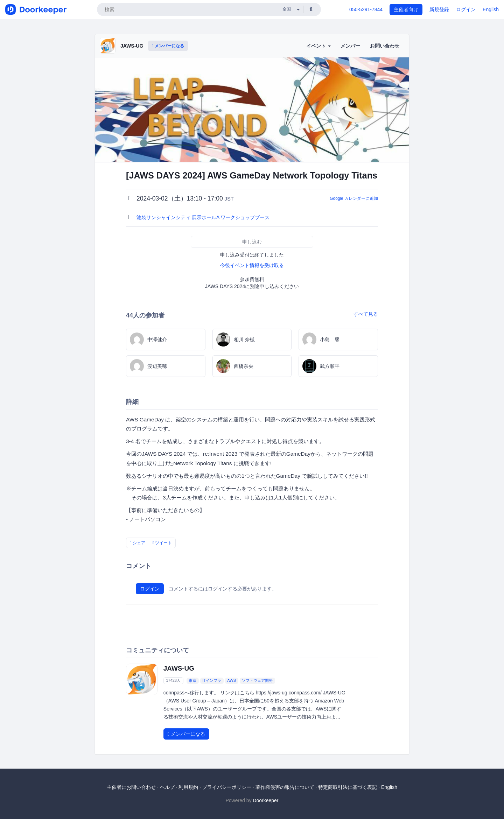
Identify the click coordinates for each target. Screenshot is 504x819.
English (491, 9)
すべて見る (366, 314)
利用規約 (188, 787)
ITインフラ (212, 681)
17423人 (173, 681)
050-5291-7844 (366, 9)
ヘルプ (167, 787)
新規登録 (439, 9)
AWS (232, 681)
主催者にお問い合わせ (131, 787)
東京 (192, 681)
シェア (138, 543)
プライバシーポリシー (227, 787)
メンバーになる (168, 46)
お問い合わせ (385, 46)
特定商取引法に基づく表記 (348, 787)
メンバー (350, 46)
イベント (318, 46)
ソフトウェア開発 (257, 681)
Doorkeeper (265, 800)
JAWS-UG (132, 46)
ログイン (466, 9)
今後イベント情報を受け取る (252, 265)
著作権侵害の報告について (285, 787)
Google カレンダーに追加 (354, 198)
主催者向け (406, 9)
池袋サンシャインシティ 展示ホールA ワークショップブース (204, 217)
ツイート (162, 543)
